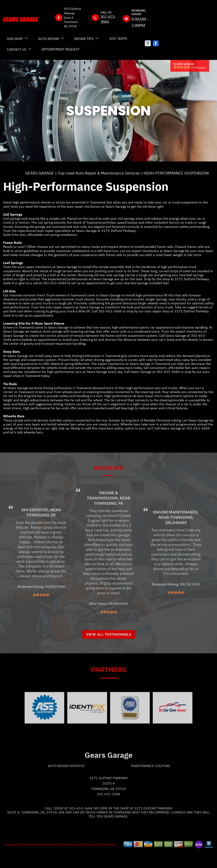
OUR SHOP (15, 39)
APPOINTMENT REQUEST (61, 49)
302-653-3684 (55, 283)
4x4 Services (35, 525)
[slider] (182, 67)
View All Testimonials (109, 649)
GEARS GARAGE (39, 173)
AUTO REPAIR (49, 39)
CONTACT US (16, 49)
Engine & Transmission (102, 510)
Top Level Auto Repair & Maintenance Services (99, 173)
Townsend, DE (41, 530)
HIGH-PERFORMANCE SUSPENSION (176, 173)
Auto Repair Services (66, 781)
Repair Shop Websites (41, 859)
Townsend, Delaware (180, 535)
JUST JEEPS (118, 38)
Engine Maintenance (175, 527)
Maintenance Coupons (151, 781)
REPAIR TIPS (84, 39)
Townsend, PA (109, 518)
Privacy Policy (107, 859)
